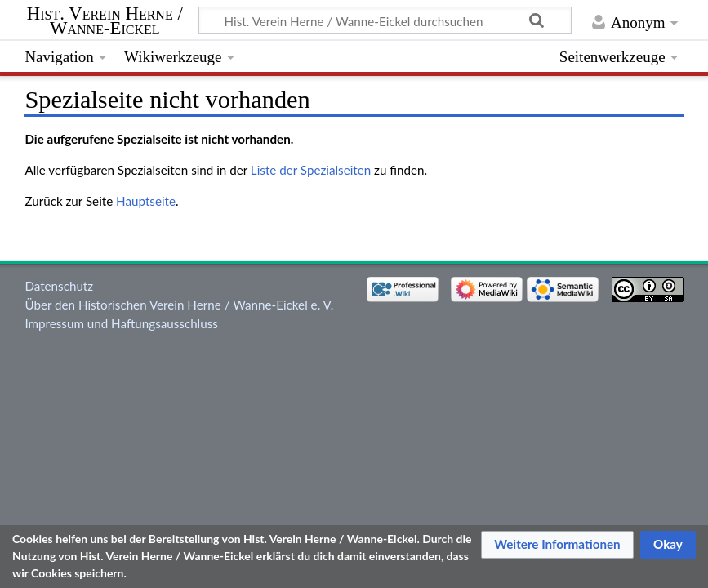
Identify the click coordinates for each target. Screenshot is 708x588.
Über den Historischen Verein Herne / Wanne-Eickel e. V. (179, 305)
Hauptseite (146, 201)
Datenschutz (59, 286)
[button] (557, 545)
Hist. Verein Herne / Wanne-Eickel (105, 21)
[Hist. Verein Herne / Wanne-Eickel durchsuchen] (385, 20)
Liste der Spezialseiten (311, 170)
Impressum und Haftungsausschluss (121, 323)
